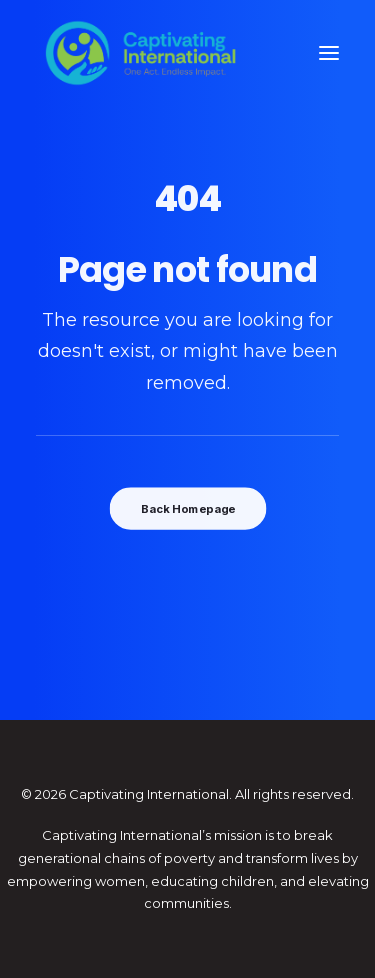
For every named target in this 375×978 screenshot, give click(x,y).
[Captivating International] (141, 53)
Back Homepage (187, 509)
